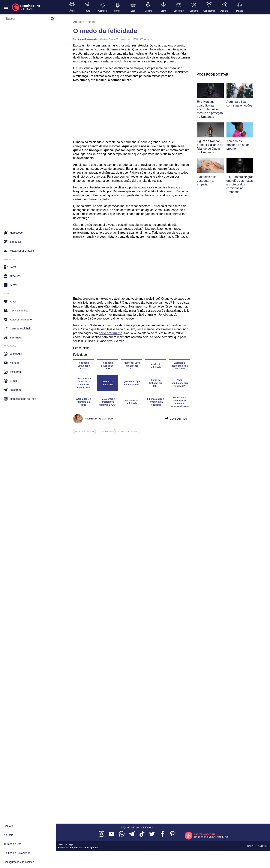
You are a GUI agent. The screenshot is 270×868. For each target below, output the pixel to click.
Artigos (78, 22)
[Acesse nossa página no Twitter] (152, 834)
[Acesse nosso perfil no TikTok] (142, 834)
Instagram (13, 372)
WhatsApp (13, 354)
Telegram (12, 390)
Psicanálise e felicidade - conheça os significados (84, 383)
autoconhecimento (84, 431)
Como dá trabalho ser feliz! (156, 383)
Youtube (12, 363)
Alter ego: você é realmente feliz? (132, 366)
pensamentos (107, 431)
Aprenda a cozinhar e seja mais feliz (180, 366)
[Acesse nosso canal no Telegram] (132, 834)
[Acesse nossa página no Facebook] (162, 834)
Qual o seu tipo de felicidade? (132, 383)
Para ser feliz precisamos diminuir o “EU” (108, 402)
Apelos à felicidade (156, 366)
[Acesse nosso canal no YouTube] (112, 834)
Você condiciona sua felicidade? (180, 383)
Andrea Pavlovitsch (87, 39)
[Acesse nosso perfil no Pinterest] (172, 834)
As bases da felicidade (132, 402)
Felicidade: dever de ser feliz (108, 366)
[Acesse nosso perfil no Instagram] (101, 834)
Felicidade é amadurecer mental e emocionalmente (180, 402)
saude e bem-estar (129, 431)
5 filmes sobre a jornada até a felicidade (156, 402)
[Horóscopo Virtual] (26, 7)
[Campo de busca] (26, 20)
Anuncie (9, 835)
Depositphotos (91, 848)
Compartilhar (177, 419)
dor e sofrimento (110, 333)
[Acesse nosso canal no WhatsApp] (122, 834)
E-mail (11, 381)
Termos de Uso (13, 844)
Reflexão (90, 22)
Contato (8, 826)
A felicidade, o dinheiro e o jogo (84, 402)
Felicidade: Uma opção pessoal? (84, 366)
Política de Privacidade (17, 853)
